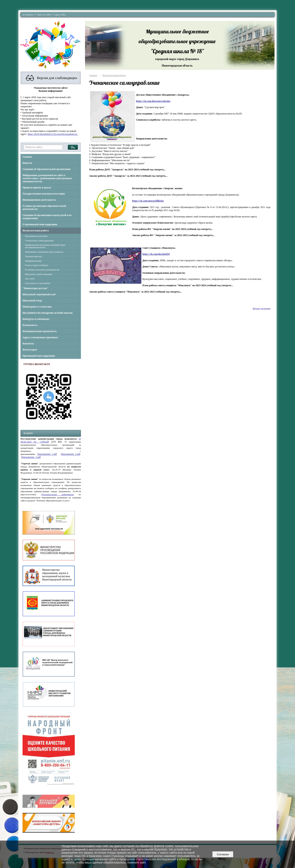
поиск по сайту (44, 15)
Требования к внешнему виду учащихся (44, 252)
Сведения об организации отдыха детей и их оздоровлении (47, 217)
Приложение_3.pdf (31, 457)
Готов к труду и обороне (37, 265)
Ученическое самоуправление (39, 241)
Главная (27, 157)
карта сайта (60, 15)
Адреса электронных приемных (40, 337)
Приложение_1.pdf (47, 454)
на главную (28, 15)
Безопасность (30, 325)
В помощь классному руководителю (42, 270)
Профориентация (33, 261)
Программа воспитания (36, 236)
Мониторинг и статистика (37, 307)
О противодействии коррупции (40, 224)
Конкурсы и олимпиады (36, 319)
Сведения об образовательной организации (47, 169)
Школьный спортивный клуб (39, 294)
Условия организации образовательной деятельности (44, 207)
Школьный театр (32, 301)
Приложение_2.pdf (71, 454)
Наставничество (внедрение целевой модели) (48, 313)
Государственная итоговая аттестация (44, 194)
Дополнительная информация (57, 494)
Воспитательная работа (36, 231)
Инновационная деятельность (39, 200)
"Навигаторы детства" (35, 288)
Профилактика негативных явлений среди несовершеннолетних (45, 246)
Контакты (28, 344)
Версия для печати (262, 308)
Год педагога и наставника (38, 283)
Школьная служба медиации (39, 274)
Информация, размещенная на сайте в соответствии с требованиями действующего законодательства (47, 178)
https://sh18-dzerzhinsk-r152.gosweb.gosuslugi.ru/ (53, 134)
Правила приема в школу (37, 188)
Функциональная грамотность (40, 331)
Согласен (223, 854)
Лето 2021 (30, 279)
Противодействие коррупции (39, 356)
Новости (27, 163)
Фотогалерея (30, 350)
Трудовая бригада (33, 256)
